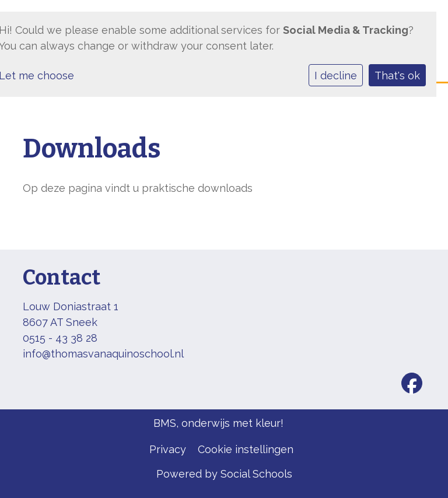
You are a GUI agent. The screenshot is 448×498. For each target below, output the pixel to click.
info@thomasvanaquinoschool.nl (103, 354)
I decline (336, 76)
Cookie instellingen (246, 449)
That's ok (397, 76)
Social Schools (256, 474)
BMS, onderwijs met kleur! (218, 423)
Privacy (168, 449)
